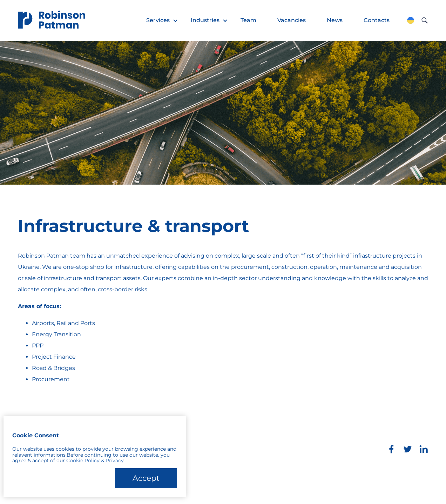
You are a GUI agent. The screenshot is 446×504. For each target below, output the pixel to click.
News (335, 20)
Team (248, 20)
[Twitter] (407, 449)
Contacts (377, 20)
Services (158, 20)
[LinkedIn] (424, 449)
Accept (146, 478)
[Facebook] (391, 449)
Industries (205, 20)
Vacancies (292, 20)
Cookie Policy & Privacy (95, 460)
